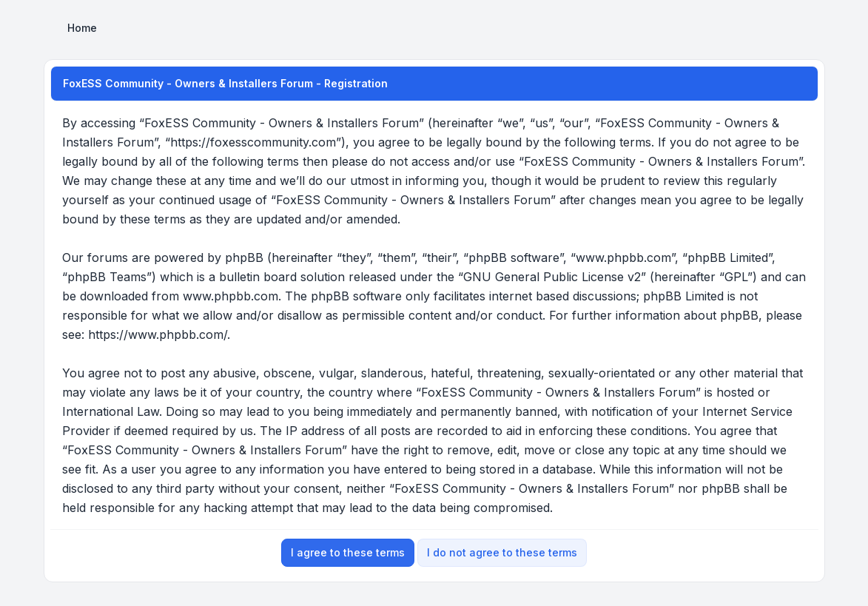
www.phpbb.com (231, 296)
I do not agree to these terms (502, 552)
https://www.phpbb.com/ (158, 334)
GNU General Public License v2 (552, 277)
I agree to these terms (348, 552)
